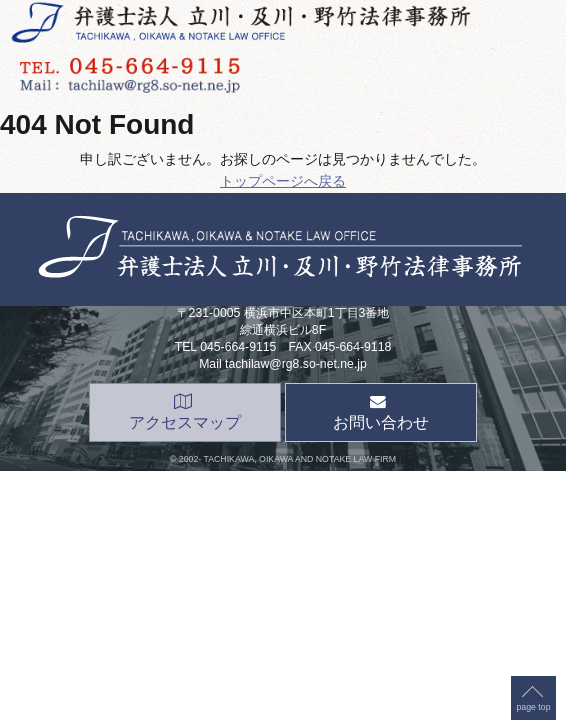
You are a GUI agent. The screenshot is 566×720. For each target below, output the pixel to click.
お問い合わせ (381, 412)
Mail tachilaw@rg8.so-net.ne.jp (283, 364)
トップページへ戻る (283, 181)
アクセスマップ (185, 412)
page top (533, 180)
